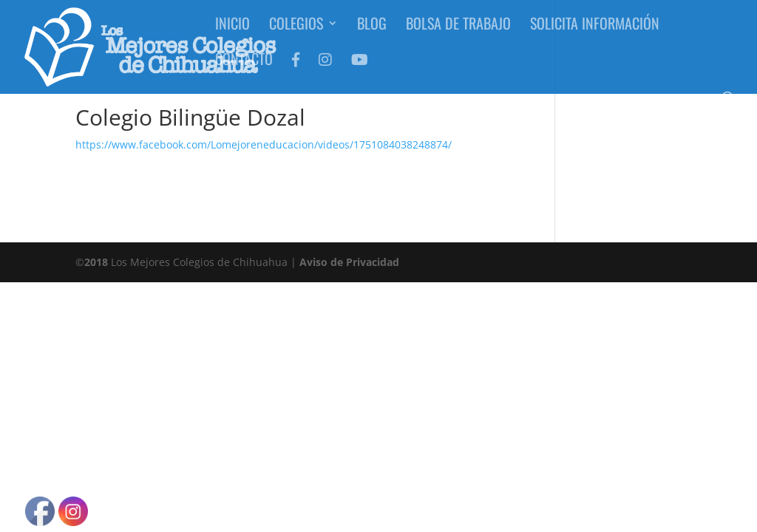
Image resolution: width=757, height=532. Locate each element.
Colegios (296, 33)
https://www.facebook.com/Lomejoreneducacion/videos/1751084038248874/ (264, 144)
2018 (96, 262)
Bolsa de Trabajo (458, 33)
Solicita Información (595, 33)
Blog (372, 33)
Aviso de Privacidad (349, 262)
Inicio (232, 33)
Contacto (244, 68)
